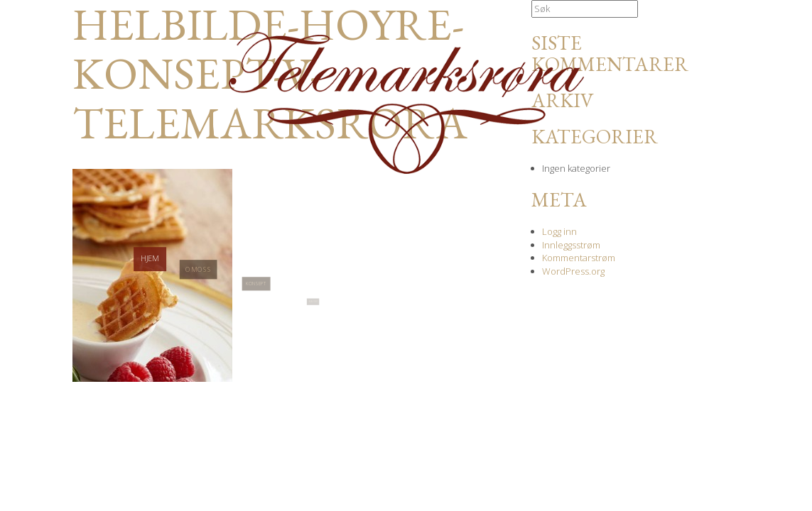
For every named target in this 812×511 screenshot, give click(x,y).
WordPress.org (573, 271)
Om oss (198, 287)
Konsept (256, 306)
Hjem (150, 273)
